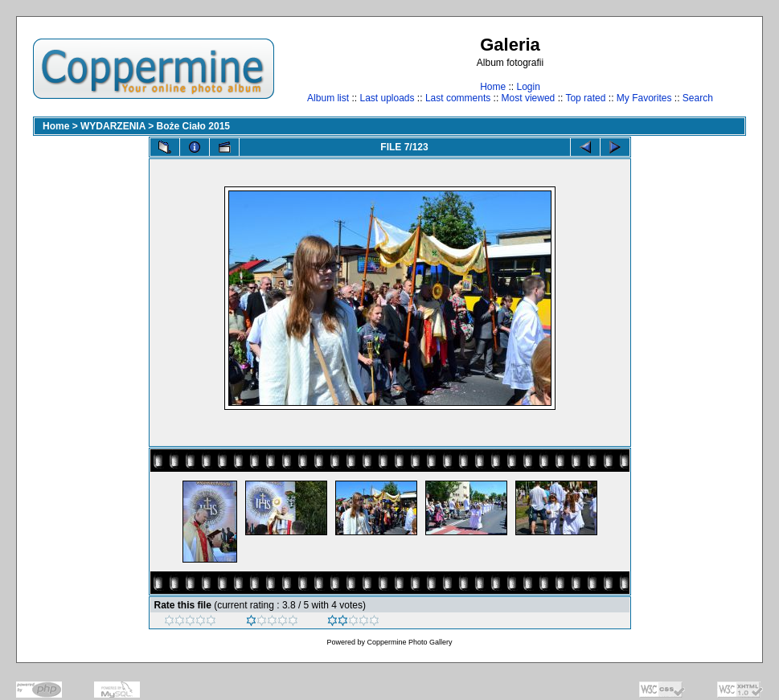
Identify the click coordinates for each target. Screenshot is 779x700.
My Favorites (644, 98)
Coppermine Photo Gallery (409, 642)
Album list (328, 98)
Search (698, 98)
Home (493, 87)
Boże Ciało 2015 (193, 126)
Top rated (585, 98)
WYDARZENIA (113, 126)
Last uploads (387, 98)
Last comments (458, 98)
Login (528, 87)
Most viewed (529, 98)
